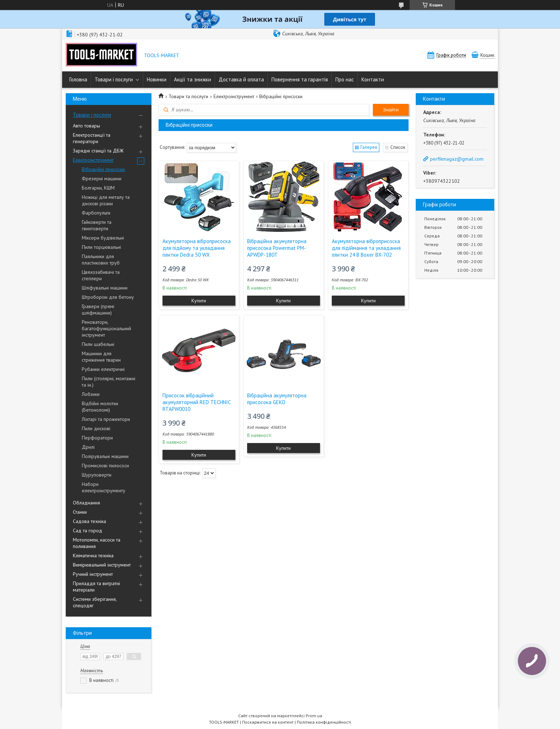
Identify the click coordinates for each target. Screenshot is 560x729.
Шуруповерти (97, 475)
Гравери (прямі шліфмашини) (98, 310)
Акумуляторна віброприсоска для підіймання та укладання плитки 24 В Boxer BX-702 (366, 248)
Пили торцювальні (101, 247)
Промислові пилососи (105, 466)
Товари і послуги (114, 79)
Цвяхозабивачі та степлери (101, 275)
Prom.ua (314, 716)
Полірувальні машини (105, 456)
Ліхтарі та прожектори (106, 419)
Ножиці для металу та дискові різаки (106, 200)
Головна (78, 79)
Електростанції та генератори (92, 138)
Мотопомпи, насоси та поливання (97, 543)
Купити (199, 301)
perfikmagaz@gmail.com (457, 159)
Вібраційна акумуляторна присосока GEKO (277, 399)
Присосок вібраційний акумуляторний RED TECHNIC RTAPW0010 (196, 402)
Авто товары (86, 126)
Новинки (157, 79)
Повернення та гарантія (300, 79)
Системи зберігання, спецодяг (95, 602)
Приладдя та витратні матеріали (96, 587)
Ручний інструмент (93, 574)
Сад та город (87, 531)
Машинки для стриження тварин (101, 357)
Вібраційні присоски (103, 169)
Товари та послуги (188, 96)
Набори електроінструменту (104, 487)
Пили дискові (96, 428)
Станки (80, 512)
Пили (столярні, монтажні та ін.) (109, 382)
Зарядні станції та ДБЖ (98, 151)
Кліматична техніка (93, 555)
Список (398, 147)
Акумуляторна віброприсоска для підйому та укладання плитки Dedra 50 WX (197, 248)
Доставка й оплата (241, 79)
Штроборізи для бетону (108, 297)
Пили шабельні (98, 344)
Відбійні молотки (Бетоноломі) (100, 407)
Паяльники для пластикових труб (101, 260)
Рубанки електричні (103, 369)
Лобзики (91, 394)
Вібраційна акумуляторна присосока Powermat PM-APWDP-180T (277, 248)
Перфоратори (97, 438)
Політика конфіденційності (324, 722)
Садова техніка (89, 521)
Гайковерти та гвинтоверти (97, 225)
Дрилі (88, 447)
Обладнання (86, 503)
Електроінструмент (93, 160)
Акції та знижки (192, 79)
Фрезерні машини (102, 179)
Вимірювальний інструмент (102, 565)
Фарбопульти (96, 213)
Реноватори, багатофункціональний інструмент (106, 328)
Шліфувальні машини (105, 288)
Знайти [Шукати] (391, 110)
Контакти (373, 79)
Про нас (345, 79)
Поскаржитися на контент (268, 722)
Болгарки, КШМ (98, 188)
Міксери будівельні (103, 238)
